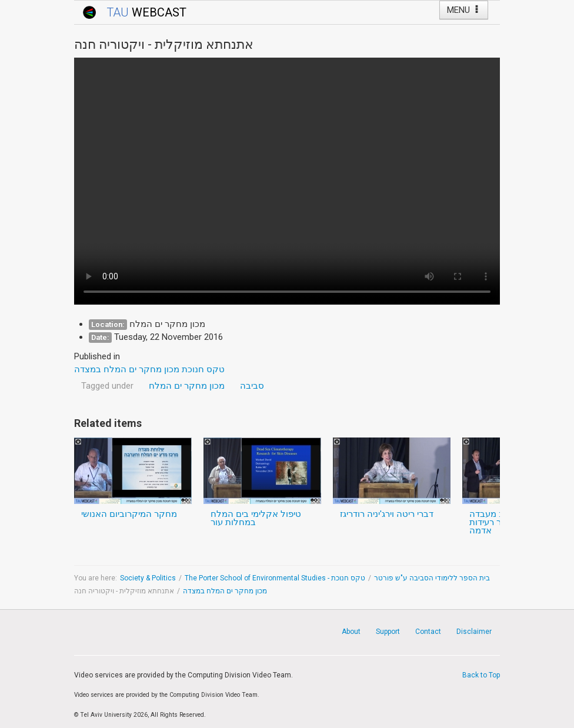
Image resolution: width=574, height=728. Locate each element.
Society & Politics (148, 578)
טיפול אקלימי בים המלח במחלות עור (256, 518)
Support (388, 632)
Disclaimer (474, 632)
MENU (464, 10)
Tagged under (107, 386)
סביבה (252, 386)
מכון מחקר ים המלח (187, 386)
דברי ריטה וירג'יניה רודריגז (387, 514)
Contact (428, 632)
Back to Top (481, 675)
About (351, 632)
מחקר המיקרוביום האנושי (129, 514)
